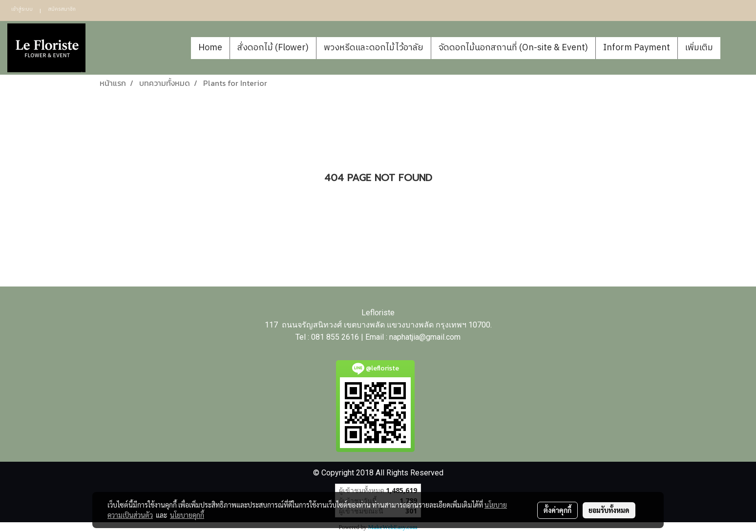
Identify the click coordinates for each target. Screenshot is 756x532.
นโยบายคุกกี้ (187, 515)
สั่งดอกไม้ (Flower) (273, 48)
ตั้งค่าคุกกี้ (557, 510)
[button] (735, 48)
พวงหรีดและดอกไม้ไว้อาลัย (374, 48)
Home (210, 48)
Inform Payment (637, 48)
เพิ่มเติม (699, 48)
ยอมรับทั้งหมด (609, 510)
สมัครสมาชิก (62, 9)
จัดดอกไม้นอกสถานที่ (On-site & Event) (513, 48)
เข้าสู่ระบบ (22, 9)
